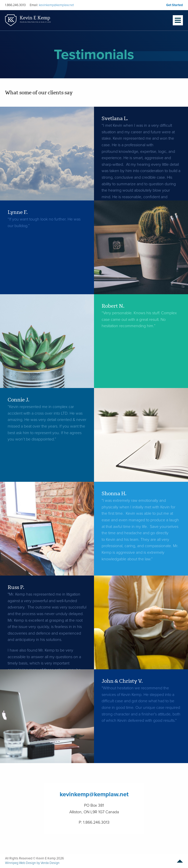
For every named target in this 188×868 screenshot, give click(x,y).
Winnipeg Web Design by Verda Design (32, 863)
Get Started (175, 5)
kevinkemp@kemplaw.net (56, 5)
